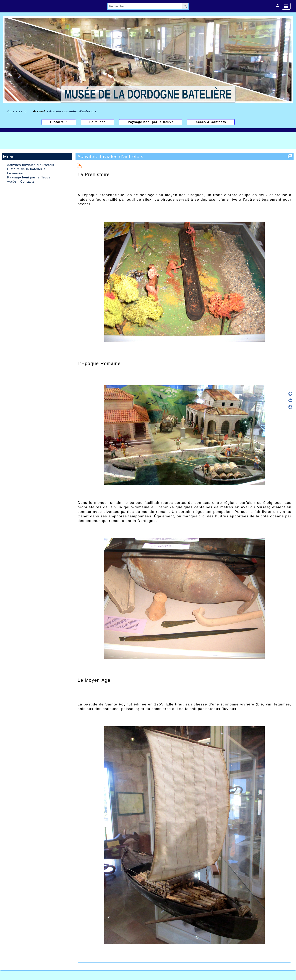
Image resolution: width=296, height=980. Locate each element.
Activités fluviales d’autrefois (31, 165)
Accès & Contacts (211, 122)
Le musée (98, 122)
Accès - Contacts (21, 182)
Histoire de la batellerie (26, 169)
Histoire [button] (58, 122)
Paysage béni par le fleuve (151, 122)
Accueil (39, 111)
